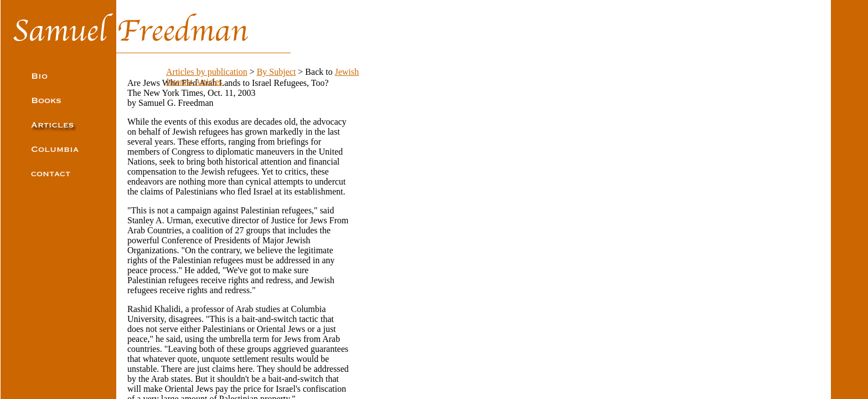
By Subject (277, 72)
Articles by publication (207, 72)
